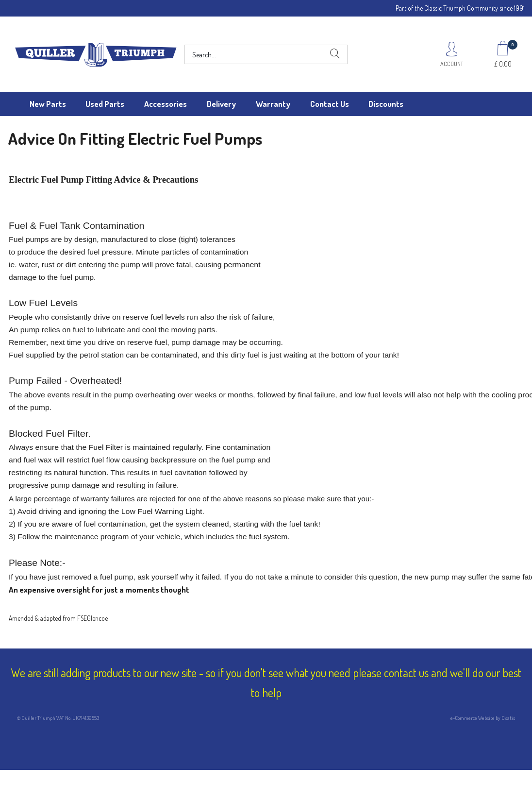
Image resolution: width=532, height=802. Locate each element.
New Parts (48, 104)
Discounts (386, 104)
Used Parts (105, 104)
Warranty (273, 104)
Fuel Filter (106, 447)
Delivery (221, 104)
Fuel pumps (29, 239)
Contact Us (330, 104)
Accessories (166, 104)
